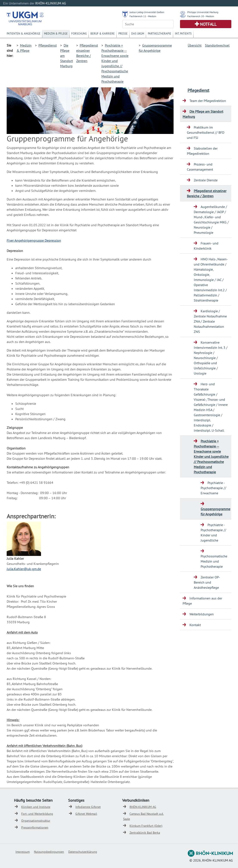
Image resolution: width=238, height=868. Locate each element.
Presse (123, 33)
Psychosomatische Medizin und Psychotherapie (214, 561)
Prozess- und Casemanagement (200, 167)
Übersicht (195, 45)
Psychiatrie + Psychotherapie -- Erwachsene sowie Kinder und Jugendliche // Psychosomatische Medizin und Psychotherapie (211, 457)
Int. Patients (183, 33)
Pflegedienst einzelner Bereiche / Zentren (207, 193)
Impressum (23, 852)
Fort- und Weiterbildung (37, 814)
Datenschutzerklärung (83, 852)
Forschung (79, 33)
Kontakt (195, 625)
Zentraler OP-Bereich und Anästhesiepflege (207, 582)
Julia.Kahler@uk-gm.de (24, 569)
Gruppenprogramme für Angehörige (215, 511)
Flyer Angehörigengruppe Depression (34, 240)
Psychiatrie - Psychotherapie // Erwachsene (213, 488)
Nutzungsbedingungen (49, 852)
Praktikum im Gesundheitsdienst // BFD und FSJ (206, 132)
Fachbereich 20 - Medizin (201, 16)
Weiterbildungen (202, 614)
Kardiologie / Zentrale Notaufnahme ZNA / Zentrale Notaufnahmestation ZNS (210, 321)
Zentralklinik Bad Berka (145, 833)
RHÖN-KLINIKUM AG (143, 807)
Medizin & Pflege (56, 33)
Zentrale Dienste (206, 180)
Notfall (208, 24)
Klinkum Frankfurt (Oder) (146, 826)
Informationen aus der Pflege (202, 601)
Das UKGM (138, 33)
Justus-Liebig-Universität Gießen (147, 12)
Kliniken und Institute (36, 807)
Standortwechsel (217, 45)
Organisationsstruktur (36, 821)
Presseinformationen (35, 827)
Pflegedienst (48, 45)
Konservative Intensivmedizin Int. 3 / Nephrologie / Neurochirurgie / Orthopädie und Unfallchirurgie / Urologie (211, 358)
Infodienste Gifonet (88, 807)
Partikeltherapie (159, 33)
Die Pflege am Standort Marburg (203, 114)
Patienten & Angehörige (24, 33)
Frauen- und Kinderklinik (206, 246)
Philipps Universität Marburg (203, 12)
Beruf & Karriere (103, 33)
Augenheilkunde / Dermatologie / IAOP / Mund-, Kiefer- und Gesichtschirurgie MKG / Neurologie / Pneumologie (211, 220)
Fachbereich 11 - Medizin (143, 16)
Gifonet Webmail (86, 814)
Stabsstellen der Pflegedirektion (202, 151)
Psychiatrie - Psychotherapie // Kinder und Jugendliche (213, 533)
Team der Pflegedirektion (208, 101)
